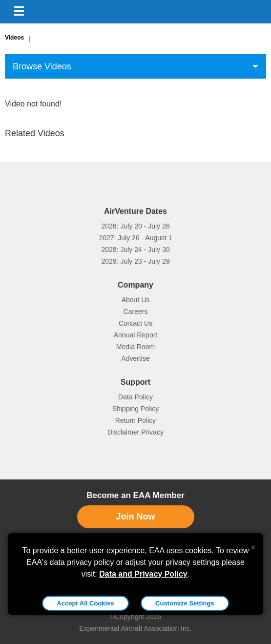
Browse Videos (42, 66)
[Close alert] (253, 545)
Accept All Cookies (85, 603)
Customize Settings (185, 603)
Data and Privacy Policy (143, 574)
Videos (14, 38)
